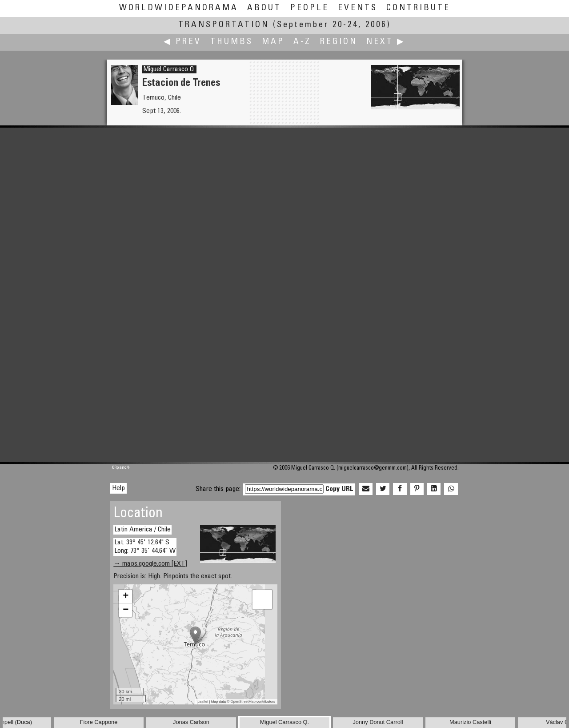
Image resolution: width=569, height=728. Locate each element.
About (264, 8)
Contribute (418, 8)
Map (273, 42)
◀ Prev (182, 42)
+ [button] (126, 596)
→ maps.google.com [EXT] (150, 564)
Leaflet (203, 702)
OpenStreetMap (243, 702)
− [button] (126, 610)
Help (118, 488)
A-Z (302, 42)
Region (339, 42)
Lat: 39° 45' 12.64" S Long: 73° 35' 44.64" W (145, 547)
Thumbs (232, 42)
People (310, 8)
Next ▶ (386, 42)
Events (358, 8)
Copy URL (339, 489)
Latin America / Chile (142, 530)
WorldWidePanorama (179, 8)
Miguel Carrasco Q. (169, 69)
